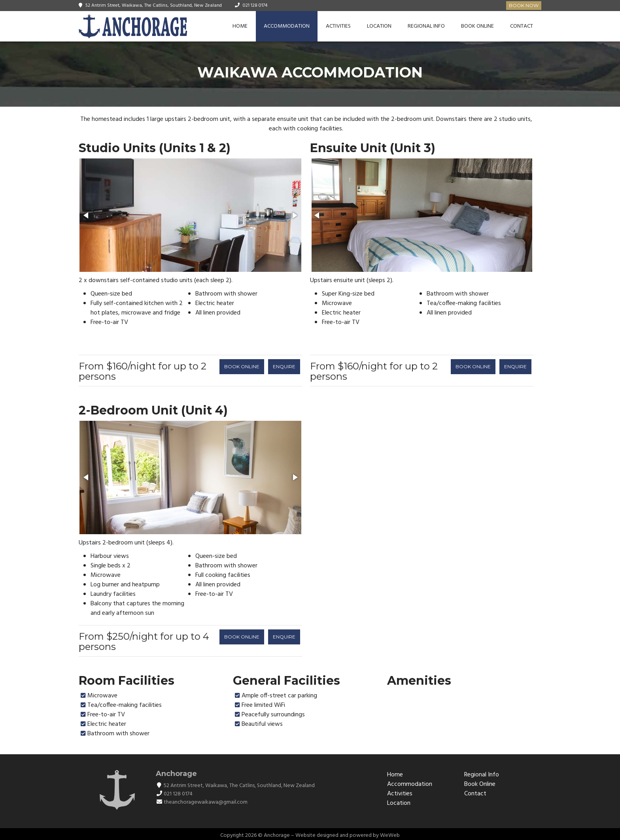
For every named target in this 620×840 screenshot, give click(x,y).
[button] (87, 215)
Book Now (524, 5)
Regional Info (426, 26)
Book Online (477, 26)
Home (240, 26)
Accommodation (287, 26)
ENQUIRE (284, 366)
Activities (338, 26)
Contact (522, 26)
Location (379, 26)
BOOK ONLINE (242, 366)
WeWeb (390, 835)
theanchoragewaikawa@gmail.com (206, 802)
